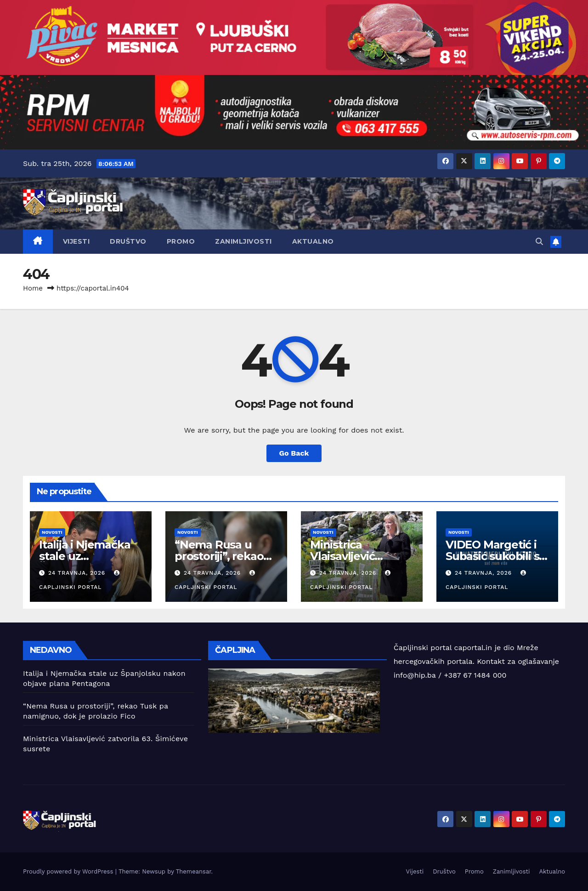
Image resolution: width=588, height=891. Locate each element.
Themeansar (194, 871)
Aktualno (313, 241)
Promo (181, 241)
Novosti (52, 532)
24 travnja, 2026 (78, 573)
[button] (539, 242)
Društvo (128, 241)
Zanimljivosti (243, 241)
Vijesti (76, 241)
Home (33, 288)
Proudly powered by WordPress (69, 871)
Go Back (294, 453)
